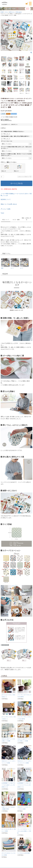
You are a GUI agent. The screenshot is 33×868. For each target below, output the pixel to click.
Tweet (2, 213)
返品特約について (6, 199)
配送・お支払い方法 (26, 219)
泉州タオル (12, 12)
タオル (6, 12)
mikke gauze (19, 12)
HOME (2, 12)
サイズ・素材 (16, 220)
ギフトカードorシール (7, 141)
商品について (6, 220)
